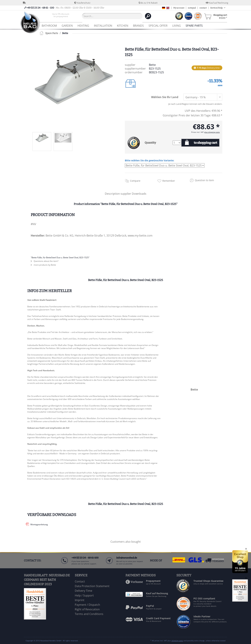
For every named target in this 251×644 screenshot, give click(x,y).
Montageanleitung (39, 524)
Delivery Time (83, 591)
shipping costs (177, 641)
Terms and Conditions (89, 614)
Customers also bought (126, 542)
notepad (192, 8)
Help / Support (84, 595)
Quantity (150, 143)
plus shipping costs (212, 132)
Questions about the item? (45, 261)
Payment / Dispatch (87, 605)
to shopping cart (205, 143)
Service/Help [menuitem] (217, 8)
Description (112, 194)
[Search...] (112, 16)
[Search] (148, 16)
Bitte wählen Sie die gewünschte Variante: (149, 160)
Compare (135, 181)
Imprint (80, 600)
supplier (126, 194)
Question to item (204, 180)
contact (203, 8)
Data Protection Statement (92, 586)
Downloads (139, 194)
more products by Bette (43, 265)
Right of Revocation (87, 609)
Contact (80, 581)
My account (179, 8)
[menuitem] (61, 16)
